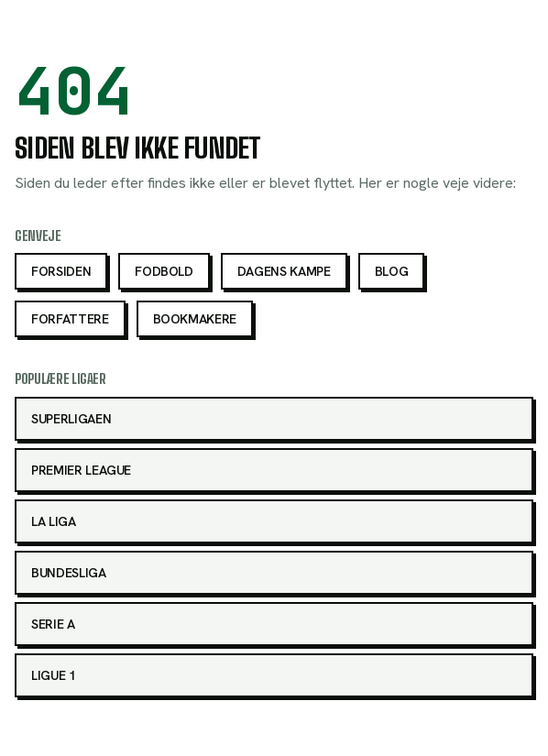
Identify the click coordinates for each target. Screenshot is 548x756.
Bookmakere (195, 319)
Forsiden (61, 271)
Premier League (81, 470)
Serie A (53, 624)
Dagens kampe (284, 271)
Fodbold (164, 271)
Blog (392, 271)
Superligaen (71, 419)
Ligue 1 (54, 675)
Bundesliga (69, 573)
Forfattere (70, 319)
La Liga (54, 521)
